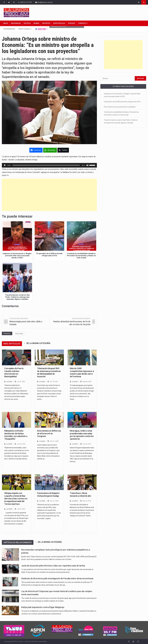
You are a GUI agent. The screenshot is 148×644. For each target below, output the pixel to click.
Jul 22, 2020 (21, 509)
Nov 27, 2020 (54, 501)
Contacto (83, 23)
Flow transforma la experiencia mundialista (120, 107)
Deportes (46, 23)
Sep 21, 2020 (54, 441)
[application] (49, 165)
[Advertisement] (49, 195)
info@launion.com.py (44, 2)
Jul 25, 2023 (21, 382)
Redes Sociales (25, 29)
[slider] (46, 165)
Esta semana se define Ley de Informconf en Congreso (49, 433)
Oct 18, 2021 (54, 382)
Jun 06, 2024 (21, 444)
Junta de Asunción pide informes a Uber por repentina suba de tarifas (53, 566)
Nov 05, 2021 (87, 444)
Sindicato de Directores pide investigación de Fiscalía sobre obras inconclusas (57, 579)
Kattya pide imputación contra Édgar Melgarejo (43, 607)
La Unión (9, 382)
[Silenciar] (87, 165)
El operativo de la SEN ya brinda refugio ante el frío (122, 102)
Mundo (36, 23)
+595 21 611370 (25, 2)
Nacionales (16, 23)
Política (27, 23)
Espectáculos (59, 23)
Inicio (6, 23)
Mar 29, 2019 (87, 501)
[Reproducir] (5, 165)
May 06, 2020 (87, 382)
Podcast (72, 23)
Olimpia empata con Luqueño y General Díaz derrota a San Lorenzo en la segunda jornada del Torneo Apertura (16, 499)
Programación (9, 29)
